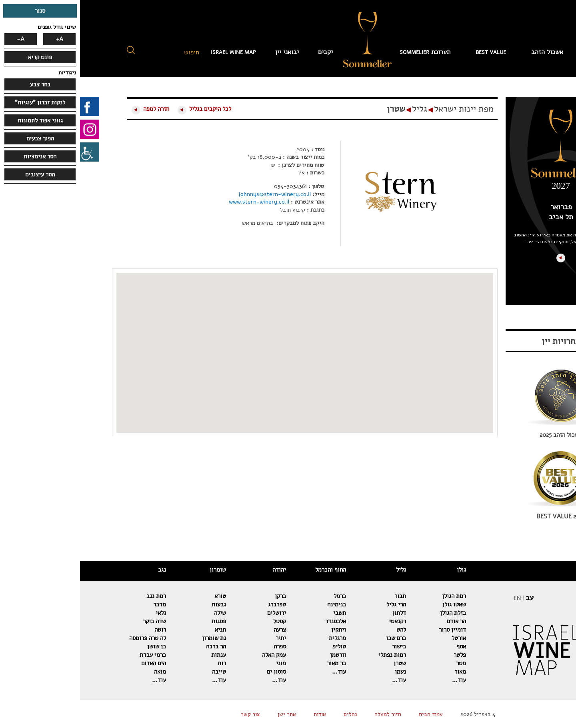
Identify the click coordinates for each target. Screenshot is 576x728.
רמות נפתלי (312, 655)
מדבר (80, 604)
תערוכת (345, 52)
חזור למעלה (308, 714)
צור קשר (170, 714)
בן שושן (77, 646)
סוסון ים (196, 672)
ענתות (139, 655)
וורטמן (258, 655)
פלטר (380, 655)
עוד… (379, 680)
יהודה (199, 570)
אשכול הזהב (467, 52)
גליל (340, 109)
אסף (381, 646)
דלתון (319, 613)
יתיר (201, 638)
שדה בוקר (74, 621)
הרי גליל (316, 604)
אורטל (379, 638)
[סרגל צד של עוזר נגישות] (10, 152)
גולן (381, 570)
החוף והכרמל (251, 570)
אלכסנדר (256, 621)
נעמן (320, 672)
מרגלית (257, 638)
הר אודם (376, 621)
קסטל (200, 621)
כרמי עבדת (73, 655)
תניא (140, 630)
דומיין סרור (372, 630)
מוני (201, 663)
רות (142, 663)
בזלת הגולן (373, 613)
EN (437, 598)
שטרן (316, 109)
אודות (240, 714)
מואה (80, 672)
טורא (140, 596)
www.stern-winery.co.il (180, 202)
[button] (51, 50)
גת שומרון (134, 638)
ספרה (200, 646)
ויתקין (259, 630)
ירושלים (197, 613)
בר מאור (256, 663)
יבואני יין (207, 52)
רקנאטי (317, 621)
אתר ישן (207, 714)
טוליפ (259, 646)
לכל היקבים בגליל (130, 109)
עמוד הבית (522, 52)
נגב (82, 570)
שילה (140, 613)
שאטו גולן (374, 604)
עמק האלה (194, 655)
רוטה (80, 630)
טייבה (139, 672)
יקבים (245, 52)
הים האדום (74, 663)
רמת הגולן (374, 596)
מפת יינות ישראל (384, 109)
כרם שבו (316, 638)
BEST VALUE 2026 (481, 516)
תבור (320, 596)
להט (321, 630)
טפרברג (197, 604)
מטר (381, 663)
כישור (319, 646)
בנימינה (257, 604)
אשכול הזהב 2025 (481, 435)
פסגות (139, 621)
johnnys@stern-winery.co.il (195, 194)
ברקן (200, 596)
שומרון (138, 570)
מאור (380, 672)
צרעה (200, 630)
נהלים (270, 714)
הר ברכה (136, 646)
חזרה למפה (76, 109)
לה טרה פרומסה (68, 638)
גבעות (139, 604)
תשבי (260, 613)
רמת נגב (76, 596)
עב (450, 598)
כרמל (260, 596)
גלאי (81, 613)
